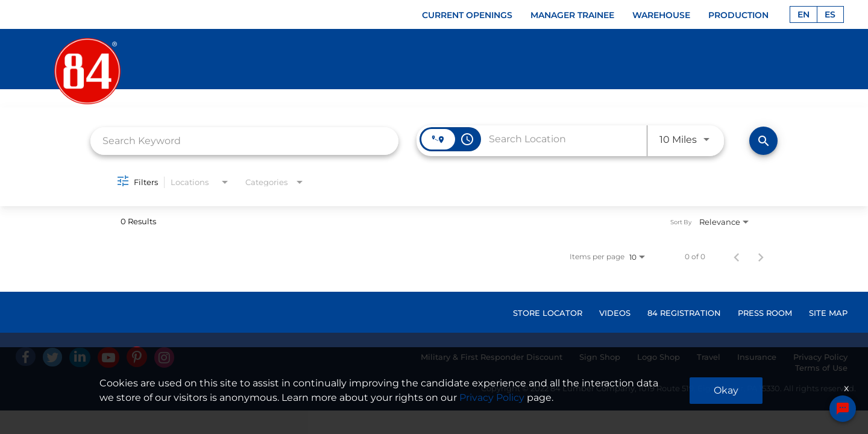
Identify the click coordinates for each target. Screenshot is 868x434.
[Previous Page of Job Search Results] (737, 257)
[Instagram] (164, 357)
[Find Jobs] (763, 141)
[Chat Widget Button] (843, 409)
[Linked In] (80, 357)
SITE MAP (828, 313)
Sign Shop (600, 357)
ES (830, 14)
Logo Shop (659, 357)
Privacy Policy (820, 357)
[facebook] (26, 357)
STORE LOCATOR (548, 313)
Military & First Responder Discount (492, 357)
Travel (709, 357)
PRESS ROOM (765, 313)
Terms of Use (821, 368)
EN (804, 14)
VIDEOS (615, 313)
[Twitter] (52, 357)
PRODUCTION (738, 15)
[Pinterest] (137, 357)
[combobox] (244, 141)
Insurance (757, 357)
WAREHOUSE (661, 15)
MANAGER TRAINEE (572, 15)
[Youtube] (108, 357)
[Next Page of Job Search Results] (761, 257)
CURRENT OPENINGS (467, 15)
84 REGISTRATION (684, 313)
